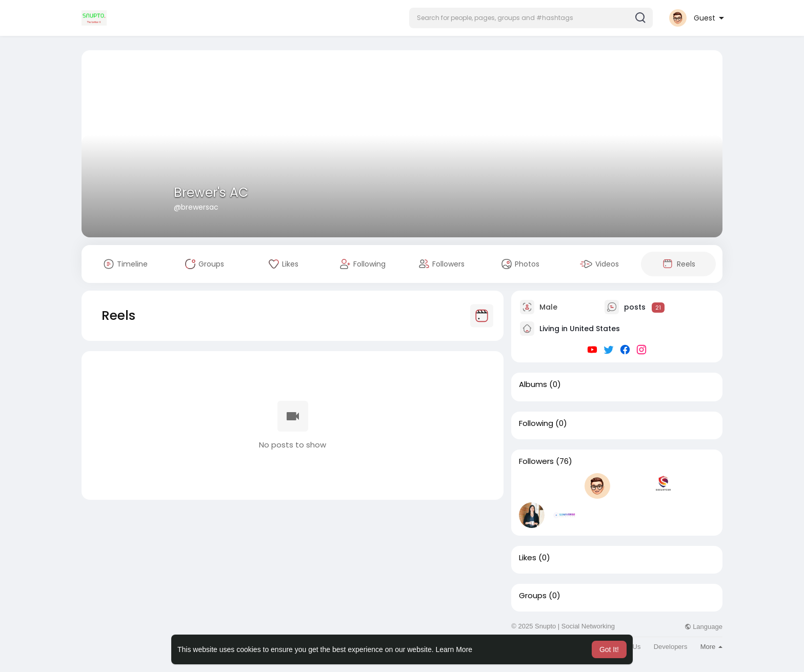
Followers (536, 461)
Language (703, 627)
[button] (531, 18)
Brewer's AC (211, 192)
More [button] (711, 647)
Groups (533, 596)
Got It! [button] (609, 649)
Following (536, 423)
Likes (528, 558)
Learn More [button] (454, 649)
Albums (533, 384)
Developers (671, 647)
